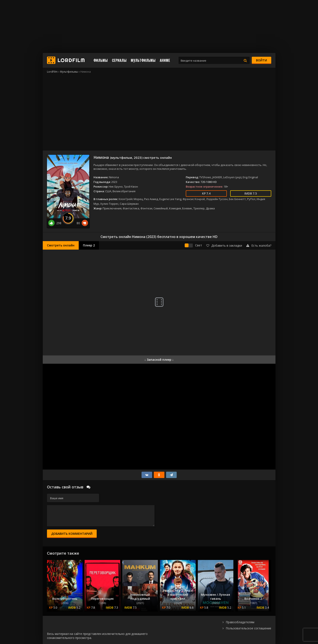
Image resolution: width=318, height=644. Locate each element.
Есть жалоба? (259, 245)
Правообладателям (240, 622)
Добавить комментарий (72, 534)
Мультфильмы (143, 60)
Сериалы (119, 60)
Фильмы (101, 60)
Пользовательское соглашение (248, 628)
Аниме (165, 60)
